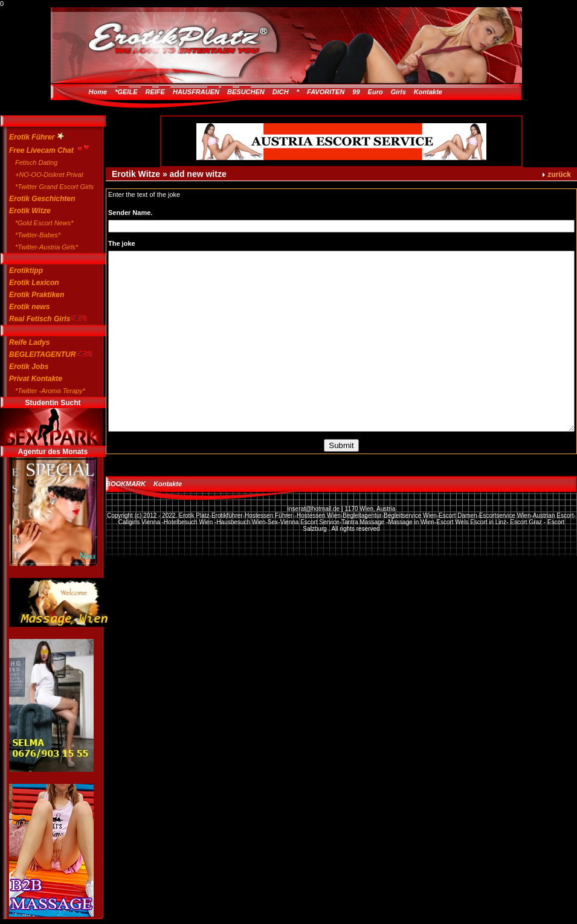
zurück (559, 175)
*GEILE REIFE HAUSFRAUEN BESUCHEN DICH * (207, 92)
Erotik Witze (30, 211)
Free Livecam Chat (47, 149)
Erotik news (29, 307)
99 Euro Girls (379, 92)
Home (98, 92)
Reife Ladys (29, 342)
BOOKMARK (126, 484)
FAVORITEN (326, 92)
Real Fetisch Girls (47, 319)
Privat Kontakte (36, 379)
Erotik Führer (37, 137)
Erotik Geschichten (42, 199)
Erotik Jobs (29, 367)
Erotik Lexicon (34, 283)
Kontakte (428, 92)
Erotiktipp (26, 271)
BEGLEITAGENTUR (47, 355)
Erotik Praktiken (37, 295)
